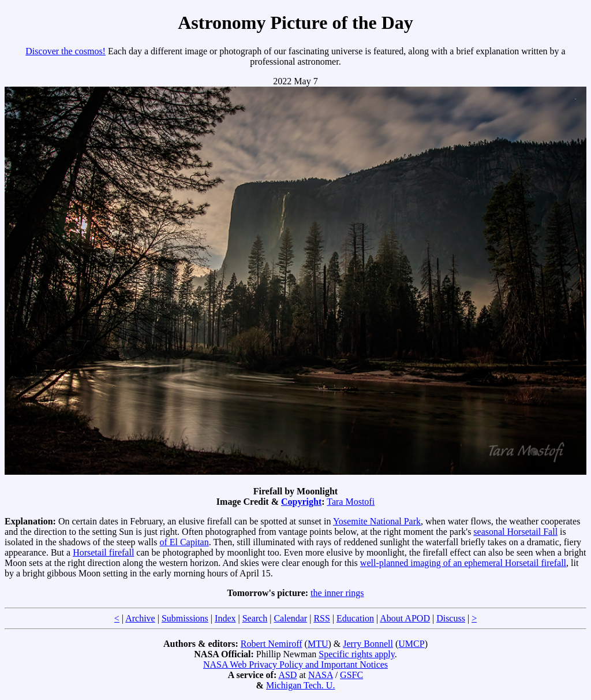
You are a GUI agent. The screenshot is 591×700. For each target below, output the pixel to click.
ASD (287, 675)
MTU (318, 644)
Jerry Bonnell (368, 644)
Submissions (185, 618)
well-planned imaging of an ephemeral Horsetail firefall (463, 563)
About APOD (405, 618)
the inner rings (337, 593)
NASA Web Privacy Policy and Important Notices (295, 664)
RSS (321, 618)
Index (225, 618)
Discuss (451, 618)
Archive (140, 618)
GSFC (351, 675)
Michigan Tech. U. (300, 685)
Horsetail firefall (103, 552)
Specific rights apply (356, 654)
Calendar (290, 618)
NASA (321, 675)
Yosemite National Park (377, 521)
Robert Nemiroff (272, 644)
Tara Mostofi (351, 502)
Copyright (301, 502)
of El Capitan (184, 542)
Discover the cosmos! (66, 51)
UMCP (411, 644)
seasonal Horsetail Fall (515, 532)
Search (255, 618)
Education (355, 618)
